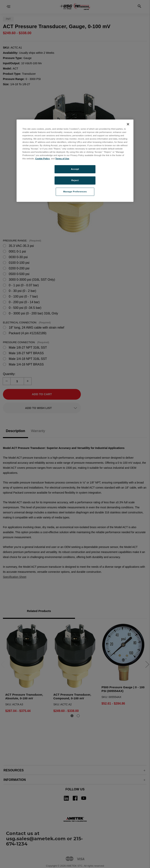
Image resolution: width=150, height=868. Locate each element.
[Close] (128, 124)
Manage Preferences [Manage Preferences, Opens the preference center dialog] (75, 192)
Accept (75, 169)
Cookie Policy (43, 159)
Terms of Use (62, 159)
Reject (75, 180)
